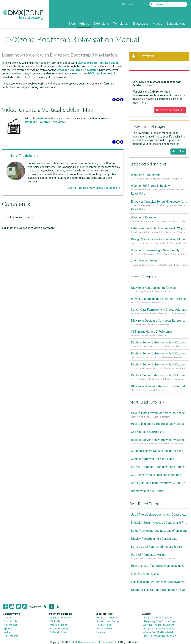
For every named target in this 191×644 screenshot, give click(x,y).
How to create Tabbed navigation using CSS (159, 566)
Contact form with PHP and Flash (152, 459)
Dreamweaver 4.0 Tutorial (147, 491)
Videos (158, 24)
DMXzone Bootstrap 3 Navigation (46, 122)
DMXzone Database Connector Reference (158, 321)
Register (127, 4)
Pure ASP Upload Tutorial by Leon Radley (158, 467)
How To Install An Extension (159, 636)
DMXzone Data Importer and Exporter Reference (159, 386)
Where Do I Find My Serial (158, 632)
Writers (8, 632)
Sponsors (9, 628)
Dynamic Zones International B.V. (97, 642)
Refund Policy (104, 628)
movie (39, 118)
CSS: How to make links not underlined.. (157, 475)
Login (143, 4)
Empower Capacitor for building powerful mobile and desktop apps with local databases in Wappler (159, 202)
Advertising (11, 625)
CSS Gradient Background (148, 432)
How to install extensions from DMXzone (158, 413)
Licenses (102, 632)
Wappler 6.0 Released (145, 175)
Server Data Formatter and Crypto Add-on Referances (159, 310)
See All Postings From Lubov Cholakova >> (94, 188)
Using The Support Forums (159, 628)
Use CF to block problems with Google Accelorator (159, 515)
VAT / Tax (56, 621)
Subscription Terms (108, 621)
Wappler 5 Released (144, 217)
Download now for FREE (170, 110)
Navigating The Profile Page (159, 621)
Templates (121, 24)
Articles (84, 24)
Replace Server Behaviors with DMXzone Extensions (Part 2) (159, 364)
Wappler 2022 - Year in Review (150, 186)
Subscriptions (176, 24)
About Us (9, 617)
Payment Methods (61, 617)
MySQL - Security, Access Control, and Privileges (159, 523)
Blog (72, 24)
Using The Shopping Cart (158, 617)
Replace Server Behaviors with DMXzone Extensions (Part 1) (159, 375)
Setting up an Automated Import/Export (156, 547)
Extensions (101, 24)
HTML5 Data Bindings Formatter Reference (159, 299)
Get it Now (178, 151)
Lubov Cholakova (22, 155)
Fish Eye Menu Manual (146, 574)
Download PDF (145, 56)
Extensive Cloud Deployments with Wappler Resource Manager (159, 228)
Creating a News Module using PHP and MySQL (159, 451)
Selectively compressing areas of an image (159, 531)
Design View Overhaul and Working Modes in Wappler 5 (159, 239)
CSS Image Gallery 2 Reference (151, 332)
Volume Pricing (59, 625)
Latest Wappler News (148, 164)
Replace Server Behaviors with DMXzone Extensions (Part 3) (159, 353)
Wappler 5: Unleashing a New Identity (155, 250)
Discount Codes (60, 628)
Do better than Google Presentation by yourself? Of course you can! (159, 590)
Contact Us (10, 621)
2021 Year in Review (144, 261)
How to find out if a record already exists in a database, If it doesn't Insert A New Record (159, 424)
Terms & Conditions (108, 617)
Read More (138, 194)
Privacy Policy (104, 625)
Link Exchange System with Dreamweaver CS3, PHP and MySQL (159, 582)
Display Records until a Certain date (154, 539)
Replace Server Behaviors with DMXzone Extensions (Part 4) (159, 342)
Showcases (140, 24)
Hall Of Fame (11, 636)
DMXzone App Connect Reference (153, 288)
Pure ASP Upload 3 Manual (148, 555)
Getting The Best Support (158, 625)
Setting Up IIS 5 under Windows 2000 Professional (159, 483)
